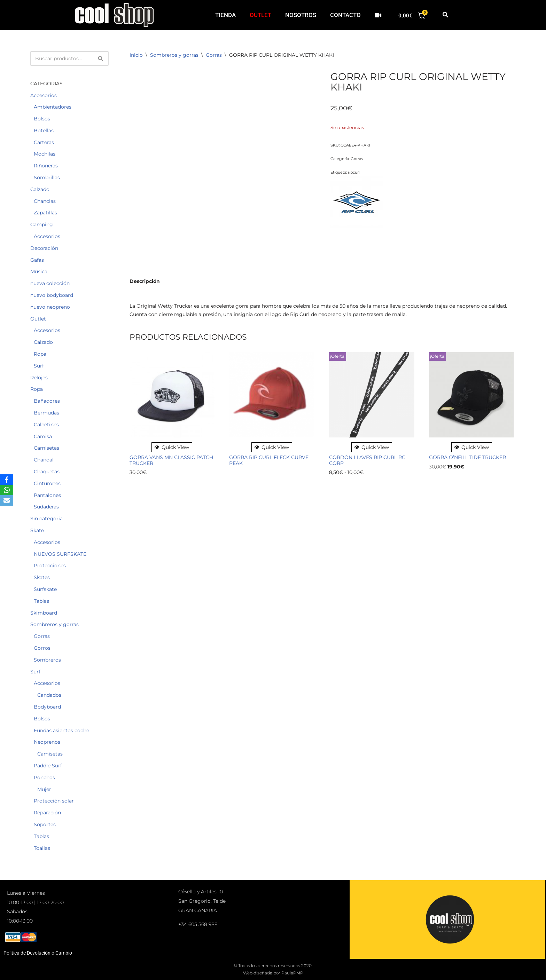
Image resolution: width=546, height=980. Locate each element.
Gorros (42, 648)
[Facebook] (7, 480)
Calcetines (46, 425)
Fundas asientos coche (61, 730)
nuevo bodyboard (52, 295)
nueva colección (50, 283)
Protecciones (50, 566)
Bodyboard (47, 707)
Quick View (172, 447)
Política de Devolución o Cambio (38, 953)
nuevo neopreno (50, 307)
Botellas (44, 131)
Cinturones (47, 483)
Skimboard (44, 613)
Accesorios (44, 95)
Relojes (39, 378)
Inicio (136, 55)
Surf (39, 366)
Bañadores (47, 401)
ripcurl (354, 172)
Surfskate (45, 589)
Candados (49, 695)
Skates (42, 577)
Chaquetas (47, 472)
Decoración (44, 248)
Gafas (37, 260)
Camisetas (46, 448)
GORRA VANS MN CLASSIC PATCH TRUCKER (171, 460)
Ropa (40, 354)
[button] (445, 15)
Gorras (42, 636)
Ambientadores (53, 107)
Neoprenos (47, 742)
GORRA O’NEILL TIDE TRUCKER (467, 457)
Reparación (47, 813)
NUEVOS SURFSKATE (60, 554)
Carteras (44, 142)
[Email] (7, 500)
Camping (42, 224)
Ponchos (44, 777)
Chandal (44, 460)
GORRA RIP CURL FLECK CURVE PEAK (269, 460)
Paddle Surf (48, 766)
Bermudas (46, 413)
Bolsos (42, 119)
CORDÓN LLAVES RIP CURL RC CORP (367, 460)
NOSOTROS (301, 15)
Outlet (38, 319)
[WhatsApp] (7, 490)
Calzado (40, 189)
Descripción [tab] (145, 281)
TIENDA (225, 15)
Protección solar (54, 801)
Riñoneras (46, 166)
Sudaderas (46, 507)
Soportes (45, 824)
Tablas (41, 601)
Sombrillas (47, 177)
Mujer (44, 789)
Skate (37, 530)
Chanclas (45, 201)
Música (39, 271)
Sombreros (47, 660)
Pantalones (47, 495)
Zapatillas (45, 213)
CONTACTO (345, 15)
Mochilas (45, 154)
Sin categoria (46, 519)
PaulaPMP (292, 973)
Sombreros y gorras (54, 624)
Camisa (43, 436)
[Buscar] (62, 58)
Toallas (42, 848)
